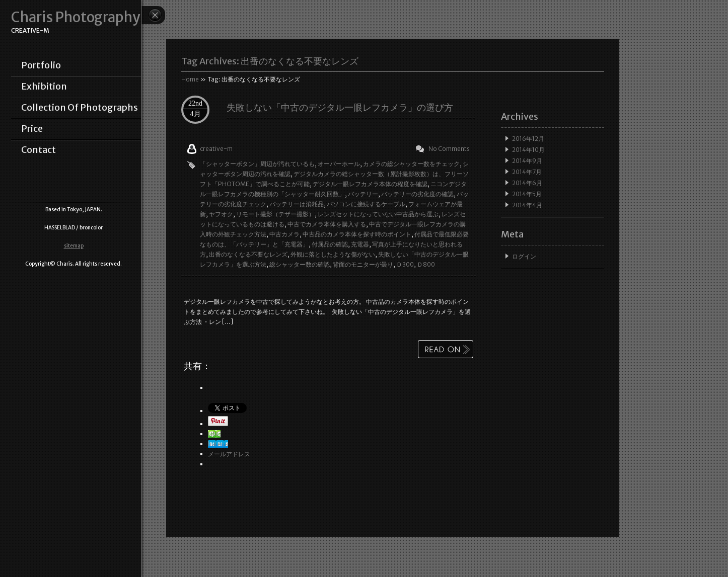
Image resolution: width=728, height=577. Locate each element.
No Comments (449, 149)
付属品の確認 (330, 244)
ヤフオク (221, 214)
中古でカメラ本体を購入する (327, 224)
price (32, 129)
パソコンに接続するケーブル (366, 204)
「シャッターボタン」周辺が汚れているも (257, 164)
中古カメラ (284, 234)
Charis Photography (76, 17)
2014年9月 (527, 161)
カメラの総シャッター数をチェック (411, 164)
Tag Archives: (270, 61)
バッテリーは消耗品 (297, 204)
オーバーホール (339, 164)
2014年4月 (527, 205)
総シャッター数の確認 (300, 264)
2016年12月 (528, 139)
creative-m (216, 149)
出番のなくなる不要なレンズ (248, 254)
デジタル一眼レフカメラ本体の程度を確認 (370, 184)
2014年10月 (528, 150)
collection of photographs (80, 108)
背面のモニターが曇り (363, 264)
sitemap (74, 246)
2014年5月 (527, 194)
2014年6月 (527, 183)
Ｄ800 (426, 264)
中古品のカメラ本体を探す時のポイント (357, 234)
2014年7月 (527, 172)
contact (39, 150)
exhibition (44, 87)
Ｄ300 (405, 264)
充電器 (360, 244)
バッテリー (363, 194)
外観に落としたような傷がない (333, 254)
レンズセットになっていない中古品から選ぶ (378, 214)
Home (190, 79)
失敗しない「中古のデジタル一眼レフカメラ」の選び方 (340, 107)
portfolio (41, 65)
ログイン (524, 256)
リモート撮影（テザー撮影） (275, 214)
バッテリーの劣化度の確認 (417, 194)
